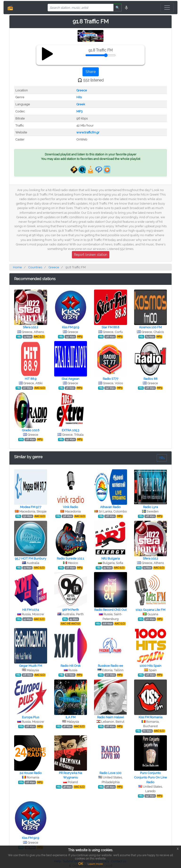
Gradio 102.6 (31, 430)
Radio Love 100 (110, 773)
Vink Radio (70, 507)
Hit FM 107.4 (31, 610)
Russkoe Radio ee (110, 666)
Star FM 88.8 (110, 327)
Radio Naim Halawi (111, 717)
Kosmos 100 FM (150, 327)
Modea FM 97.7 (31, 507)
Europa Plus (31, 717)
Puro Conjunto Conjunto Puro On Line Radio (150, 777)
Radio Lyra (150, 507)
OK (81, 864)
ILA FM (70, 717)
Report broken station (91, 255)
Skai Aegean (70, 379)
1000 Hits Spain (150, 666)
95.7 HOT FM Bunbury (31, 558)
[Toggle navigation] (167, 8)
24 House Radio (31, 773)
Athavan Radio (110, 507)
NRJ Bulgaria (111, 558)
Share (91, 72)
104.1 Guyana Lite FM (150, 610)
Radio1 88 (150, 379)
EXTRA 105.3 (70, 430)
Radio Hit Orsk (71, 666)
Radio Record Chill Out (110, 610)
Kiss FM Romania (150, 717)
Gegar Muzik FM (31, 666)
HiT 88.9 (31, 379)
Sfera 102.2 (31, 327)
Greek (81, 104)
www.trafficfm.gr (88, 132)
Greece (82, 90)
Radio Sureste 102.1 (70, 558)
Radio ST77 (111, 379)
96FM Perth (71, 610)
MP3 (79, 111)
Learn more (95, 864)
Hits (79, 97)
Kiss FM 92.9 (71, 327)
